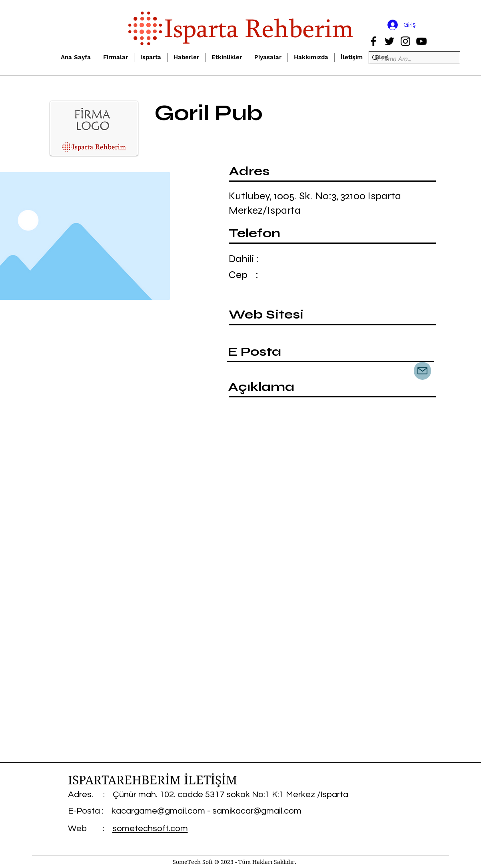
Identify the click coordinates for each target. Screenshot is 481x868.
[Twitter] (389, 41)
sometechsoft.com (150, 829)
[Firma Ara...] (412, 59)
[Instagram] (405, 41)
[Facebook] (373, 41)
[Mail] (422, 371)
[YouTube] (421, 41)
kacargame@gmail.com (158, 811)
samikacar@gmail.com (257, 811)
